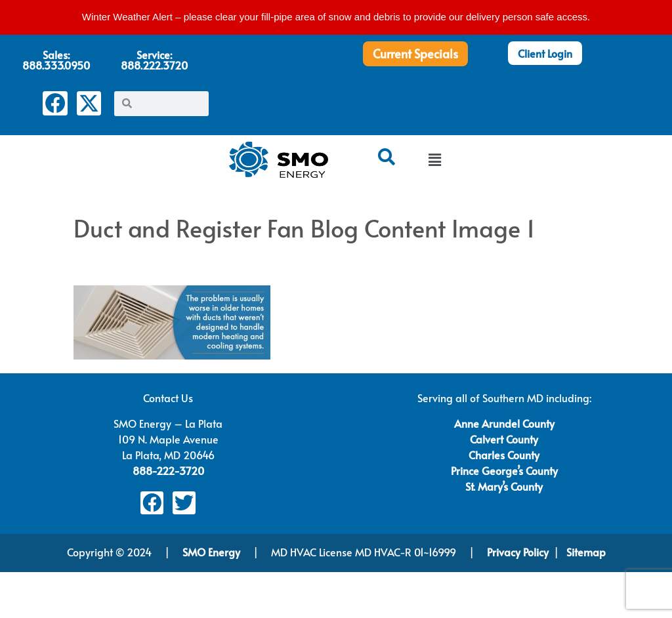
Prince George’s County (504, 470)
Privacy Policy (518, 552)
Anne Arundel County (504, 423)
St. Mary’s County (504, 486)
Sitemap (586, 552)
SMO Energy (213, 552)
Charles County (504, 455)
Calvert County (504, 439)
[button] (434, 161)
